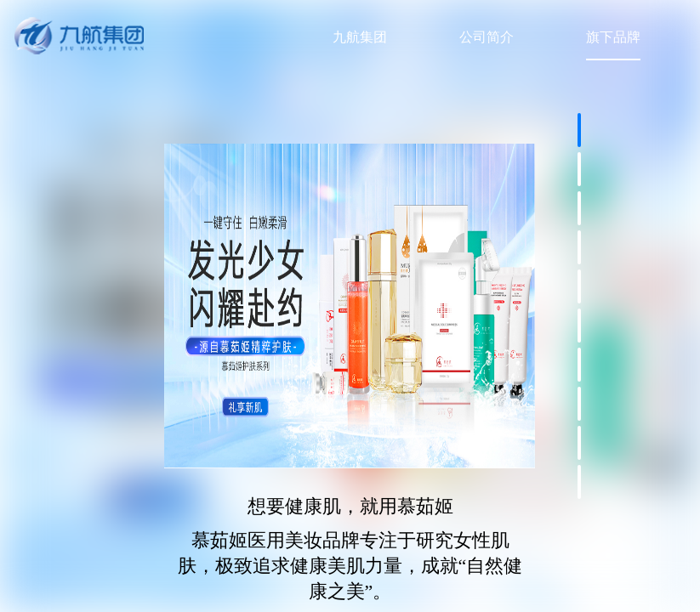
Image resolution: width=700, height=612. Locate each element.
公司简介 (487, 37)
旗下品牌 (613, 37)
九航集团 (360, 37)
